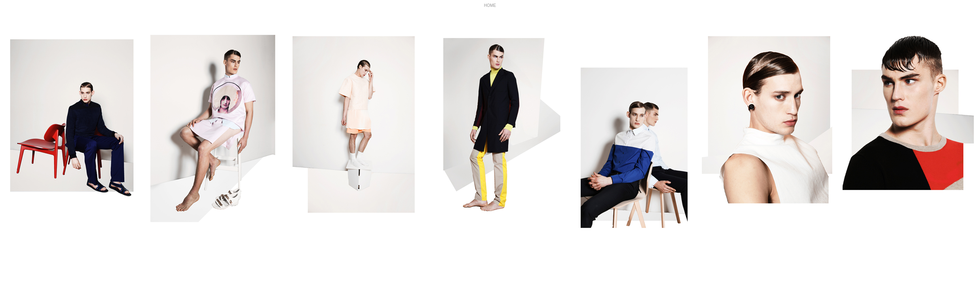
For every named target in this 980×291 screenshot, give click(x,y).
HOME (490, 5)
